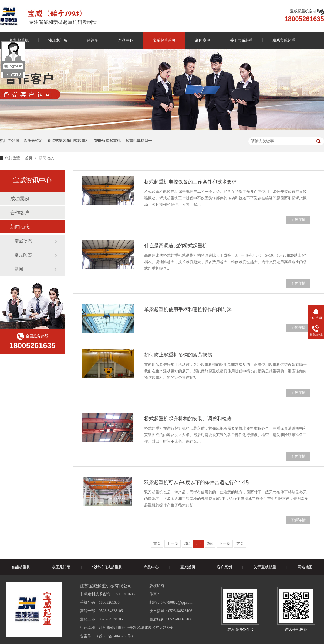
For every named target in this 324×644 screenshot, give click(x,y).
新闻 (19, 269)
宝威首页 (188, 567)
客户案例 (224, 567)
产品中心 (126, 40)
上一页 (173, 544)
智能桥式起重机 (107, 141)
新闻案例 (203, 40)
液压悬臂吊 (33, 141)
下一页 (225, 544)
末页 (240, 544)
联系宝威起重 (284, 40)
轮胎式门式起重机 (107, 567)
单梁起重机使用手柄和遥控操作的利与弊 (188, 309)
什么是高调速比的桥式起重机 (176, 246)
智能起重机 (21, 567)
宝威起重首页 (164, 40)
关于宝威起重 (241, 40)
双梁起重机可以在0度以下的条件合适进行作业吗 (196, 482)
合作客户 (20, 213)
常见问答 (23, 255)
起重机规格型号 (139, 141)
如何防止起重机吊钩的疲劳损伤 (178, 355)
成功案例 (20, 199)
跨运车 (93, 40)
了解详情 (298, 220)
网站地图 (305, 567)
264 (210, 544)
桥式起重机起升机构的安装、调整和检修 (188, 419)
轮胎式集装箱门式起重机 (68, 141)
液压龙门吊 (58, 40)
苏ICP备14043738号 (115, 636)
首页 (29, 158)
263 (199, 544)
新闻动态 (46, 158)
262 (187, 544)
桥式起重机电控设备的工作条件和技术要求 (190, 182)
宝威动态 (23, 241)
